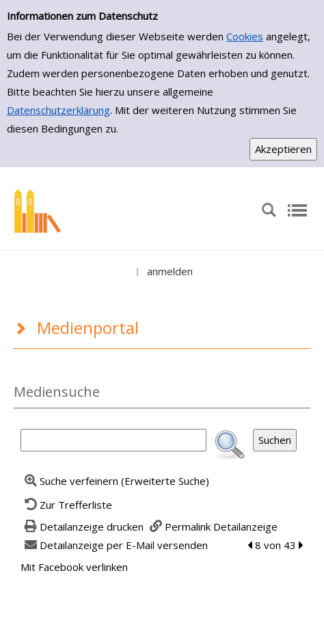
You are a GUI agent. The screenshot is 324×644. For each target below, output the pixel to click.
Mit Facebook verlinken (74, 567)
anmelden (170, 271)
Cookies (245, 36)
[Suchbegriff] (113, 440)
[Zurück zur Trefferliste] (66, 505)
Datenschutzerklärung (58, 110)
